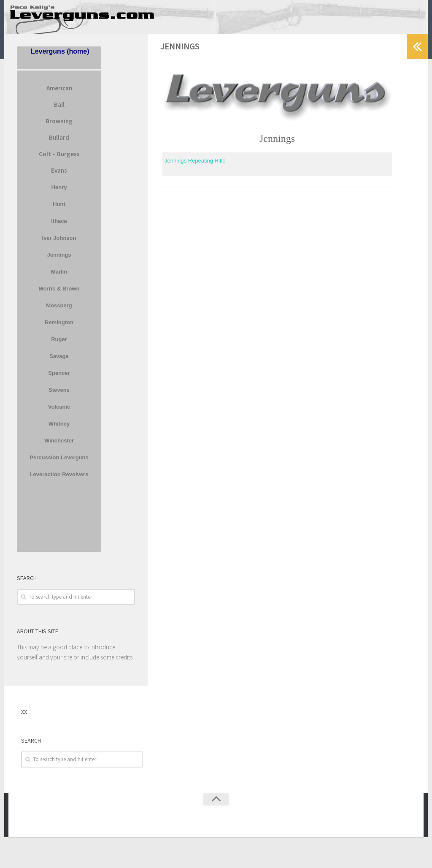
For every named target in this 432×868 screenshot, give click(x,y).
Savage (59, 362)
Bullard (59, 143)
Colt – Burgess (59, 159)
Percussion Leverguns (59, 463)
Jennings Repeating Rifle (195, 167)
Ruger (59, 345)
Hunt (59, 210)
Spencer (59, 378)
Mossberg (59, 311)
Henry (59, 193)
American (59, 94)
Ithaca (59, 226)
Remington (59, 328)
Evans (59, 176)
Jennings (59, 260)
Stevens (59, 395)
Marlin (59, 277)
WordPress (67, 825)
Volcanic (59, 412)
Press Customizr (129, 825)
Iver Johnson (59, 243)
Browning (59, 126)
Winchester (59, 446)
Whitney (59, 429)
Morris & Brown (59, 294)
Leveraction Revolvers (59, 480)
